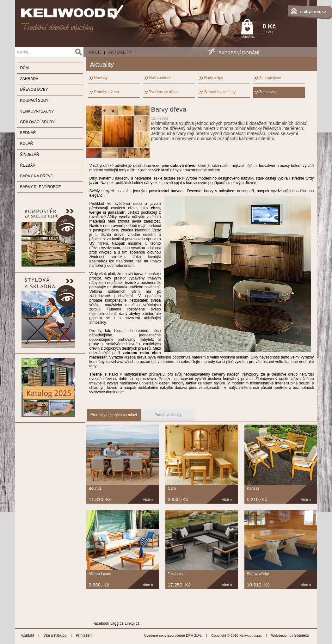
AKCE (95, 52)
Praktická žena (107, 92)
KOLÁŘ (27, 144)
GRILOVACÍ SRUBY (37, 122)
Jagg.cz (117, 623)
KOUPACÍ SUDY (34, 101)
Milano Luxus (100, 574)
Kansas (253, 488)
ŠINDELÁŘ (30, 155)
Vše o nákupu (55, 635)
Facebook (101, 623)
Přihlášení (84, 635)
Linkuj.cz (132, 623)
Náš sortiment (161, 78)
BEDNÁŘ (28, 133)
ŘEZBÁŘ (28, 165)
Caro (172, 488)
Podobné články (168, 415)
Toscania (175, 574)
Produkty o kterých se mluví (114, 415)
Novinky (101, 78)
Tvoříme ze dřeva (164, 92)
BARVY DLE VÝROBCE (41, 187)
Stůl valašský (258, 574)
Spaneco (301, 635)
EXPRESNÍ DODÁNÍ (239, 53)
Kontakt (28, 635)
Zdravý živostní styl (220, 92)
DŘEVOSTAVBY (34, 89)
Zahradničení (270, 78)
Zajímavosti (269, 92)
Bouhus (95, 488)
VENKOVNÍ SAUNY (37, 111)
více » (148, 500)
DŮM (25, 68)
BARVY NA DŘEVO (37, 176)
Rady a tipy (214, 78)
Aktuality (120, 52)
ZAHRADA (29, 79)
